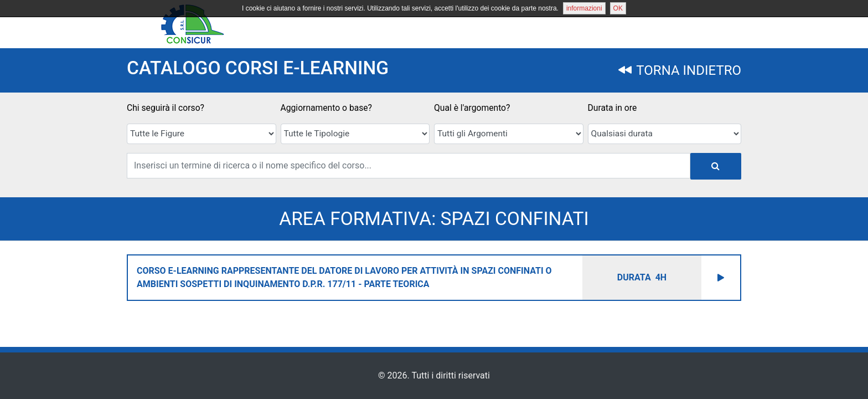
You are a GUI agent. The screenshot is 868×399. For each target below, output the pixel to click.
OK (618, 8)
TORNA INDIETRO (680, 70)
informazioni (584, 8)
